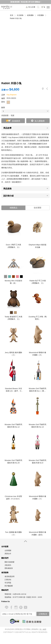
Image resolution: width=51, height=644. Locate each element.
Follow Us (6, 601)
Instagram (16, 607)
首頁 (12, 15)
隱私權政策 (9, 568)
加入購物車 (40, 121)
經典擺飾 (30, 15)
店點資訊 (8, 565)
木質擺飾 (41, 15)
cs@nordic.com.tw (19, 594)
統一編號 (43, 629)
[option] (13, 232)
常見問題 (8, 583)
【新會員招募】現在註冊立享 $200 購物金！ (26, 2)
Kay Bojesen (12, 95)
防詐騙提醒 (9, 586)
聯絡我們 (5, 590)
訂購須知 (8, 580)
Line (6, 607)
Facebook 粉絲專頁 (11, 607)
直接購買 (16, 121)
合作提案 (5, 547)
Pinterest (21, 607)
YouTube (26, 607)
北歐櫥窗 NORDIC (7, 7)
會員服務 (5, 572)
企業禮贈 (8, 551)
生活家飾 (20, 15)
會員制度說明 (10, 576)
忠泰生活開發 (32, 621)
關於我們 (5, 558)
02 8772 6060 (18, 597)
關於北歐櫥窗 (10, 562)
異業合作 (8, 554)
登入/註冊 (32, 7)
